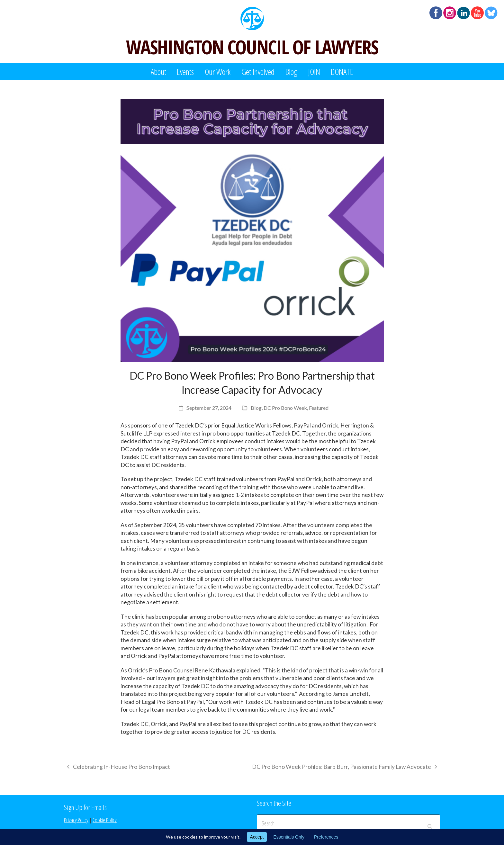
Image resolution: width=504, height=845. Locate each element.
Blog (256, 408)
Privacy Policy (76, 820)
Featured (319, 408)
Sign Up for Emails (85, 807)
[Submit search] (430, 823)
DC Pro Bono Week (285, 408)
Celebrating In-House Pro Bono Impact (117, 768)
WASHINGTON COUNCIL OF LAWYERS (252, 47)
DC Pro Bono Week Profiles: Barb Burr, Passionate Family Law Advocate (344, 768)
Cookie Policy (105, 820)
